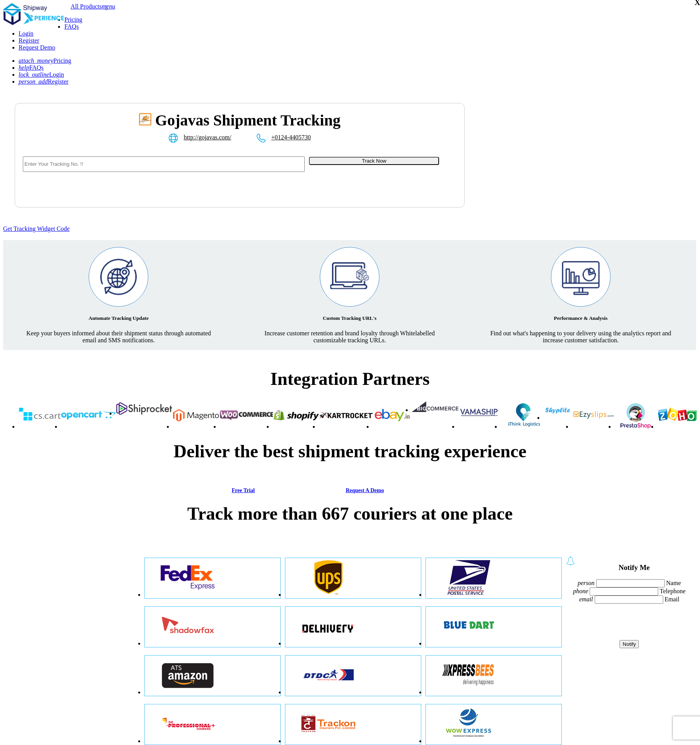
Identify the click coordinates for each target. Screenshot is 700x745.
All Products (86, 6)
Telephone (673, 591)
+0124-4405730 (291, 137)
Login (26, 33)
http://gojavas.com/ (207, 137)
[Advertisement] (556, 165)
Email (672, 599)
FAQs (71, 27)
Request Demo (37, 47)
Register (29, 40)
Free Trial (243, 490)
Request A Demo (365, 490)
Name (674, 583)
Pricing (73, 20)
